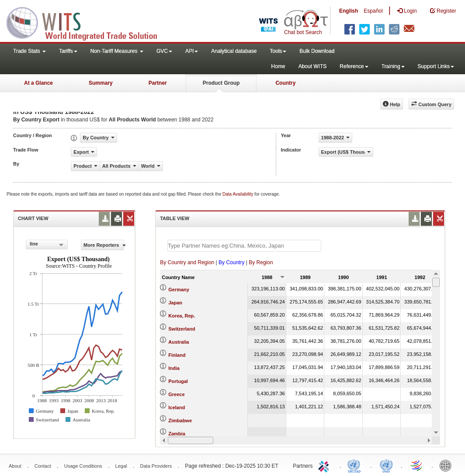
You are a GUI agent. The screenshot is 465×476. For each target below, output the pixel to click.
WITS (87, 22)
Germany (179, 290)
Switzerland (182, 329)
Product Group (221, 83)
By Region (261, 262)
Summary (101, 83)
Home (278, 66)
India (174, 368)
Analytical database (234, 51)
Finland (177, 355)
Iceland (177, 407)
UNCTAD (356, 465)
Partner (158, 83)
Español (373, 11)
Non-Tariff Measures (117, 51)
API (192, 51)
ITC (325, 465)
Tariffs (68, 51)
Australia (179, 342)
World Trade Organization (417, 465)
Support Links (436, 66)
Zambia (177, 434)
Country (285, 83)
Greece (176, 394)
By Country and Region (187, 262)
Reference (354, 66)
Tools (278, 51)
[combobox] (47, 245)
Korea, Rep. (182, 316)
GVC (164, 51)
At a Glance (38, 83)
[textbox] (244, 246)
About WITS (313, 66)
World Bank (448, 465)
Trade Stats (29, 51)
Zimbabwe (180, 421)
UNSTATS (386, 465)
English (349, 11)
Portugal (178, 381)
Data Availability (238, 194)
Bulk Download (317, 51)
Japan (175, 303)
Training (393, 66)
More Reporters (104, 245)
